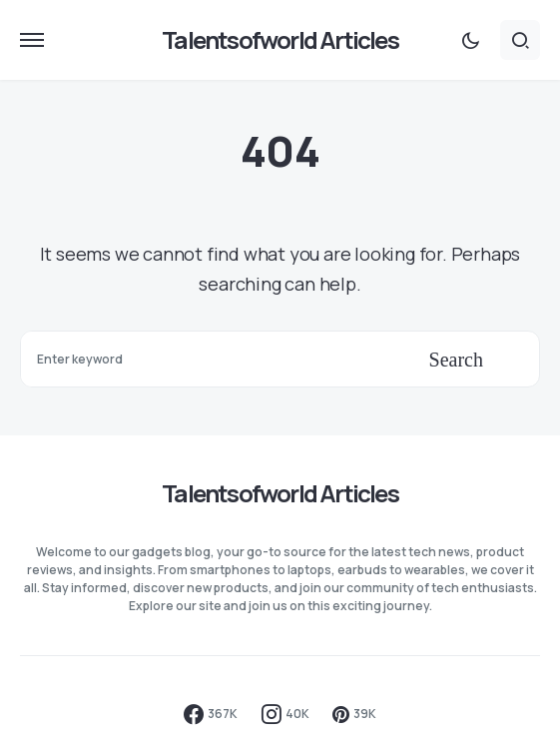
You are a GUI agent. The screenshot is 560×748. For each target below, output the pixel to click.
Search (456, 360)
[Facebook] (211, 714)
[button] (32, 40)
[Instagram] (285, 714)
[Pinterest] (354, 714)
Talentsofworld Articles (280, 39)
